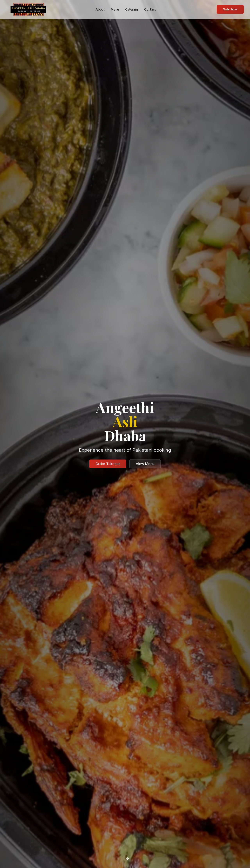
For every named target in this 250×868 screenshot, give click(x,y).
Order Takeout (108, 464)
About (100, 9)
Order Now (230, 9)
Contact (150, 9)
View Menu (145, 464)
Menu (115, 9)
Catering (132, 9)
